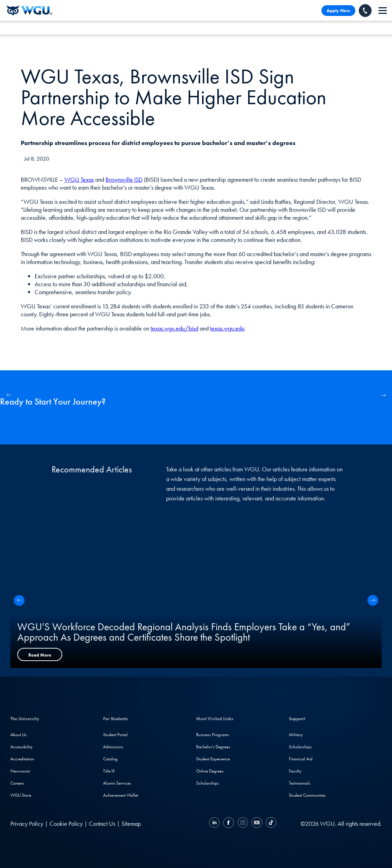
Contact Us (102, 824)
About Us (19, 735)
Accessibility (21, 747)
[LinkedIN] (215, 824)
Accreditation (22, 759)
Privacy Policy (27, 824)
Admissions (113, 747)
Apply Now (338, 11)
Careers (17, 783)
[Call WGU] (365, 11)
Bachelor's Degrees (213, 747)
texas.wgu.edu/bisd (174, 328)
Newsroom (20, 771)
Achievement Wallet (121, 795)
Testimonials (300, 783)
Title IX (109, 771)
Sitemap (131, 824)
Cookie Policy (66, 824)
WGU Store (21, 795)
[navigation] (383, 11)
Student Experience (213, 759)
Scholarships (208, 783)
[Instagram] (243, 824)
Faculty (295, 771)
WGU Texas (79, 179)
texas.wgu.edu (227, 328)
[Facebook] (229, 824)
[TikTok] (270, 824)
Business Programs (213, 735)
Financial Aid (301, 759)
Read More (40, 655)
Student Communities (307, 795)
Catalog (110, 759)
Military (296, 735)
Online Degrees (210, 771)
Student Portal (115, 735)
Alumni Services (117, 783)
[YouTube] (257, 824)
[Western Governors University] (29, 10)
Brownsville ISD (124, 179)
